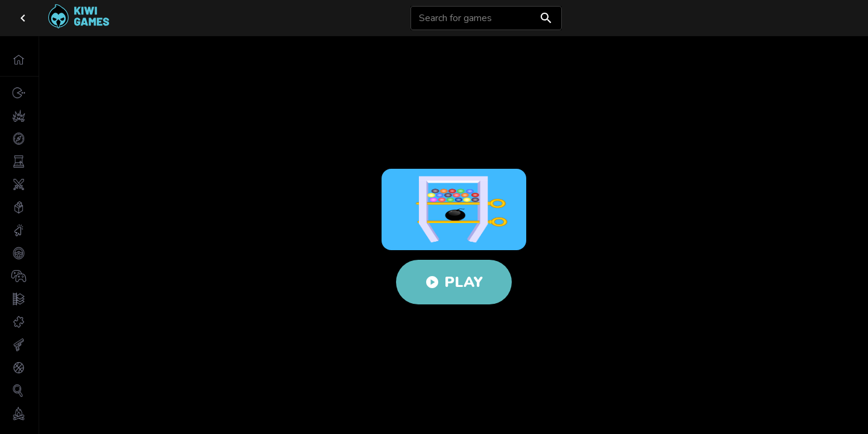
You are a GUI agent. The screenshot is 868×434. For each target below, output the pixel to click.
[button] (19, 60)
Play (454, 282)
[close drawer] (23, 18)
